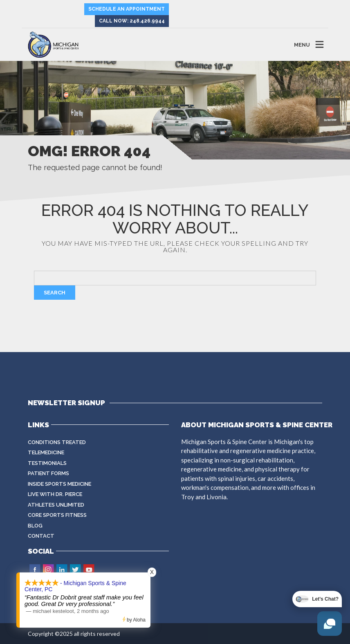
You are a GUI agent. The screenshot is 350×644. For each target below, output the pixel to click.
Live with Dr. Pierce (55, 494)
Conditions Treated (57, 442)
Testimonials (47, 463)
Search (55, 293)
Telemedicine (46, 452)
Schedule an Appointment (127, 9)
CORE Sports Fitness (57, 515)
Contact (41, 536)
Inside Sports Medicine (59, 484)
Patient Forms (48, 473)
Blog (35, 526)
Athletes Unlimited (56, 505)
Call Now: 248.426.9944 (132, 21)
